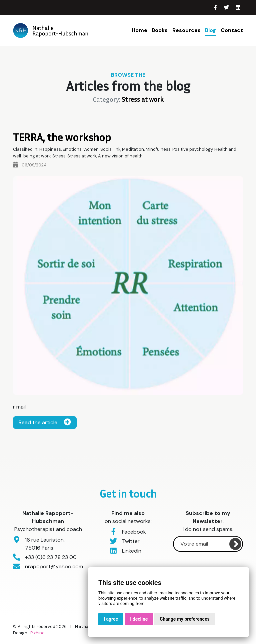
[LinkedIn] (238, 8)
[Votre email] (208, 544)
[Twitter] (227, 8)
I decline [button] (139, 619)
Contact (232, 30)
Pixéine (37, 633)
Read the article (45, 422)
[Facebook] (216, 8)
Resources (186, 30)
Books (160, 30)
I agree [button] (111, 619)
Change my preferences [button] (184, 619)
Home (139, 30)
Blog (210, 30)
